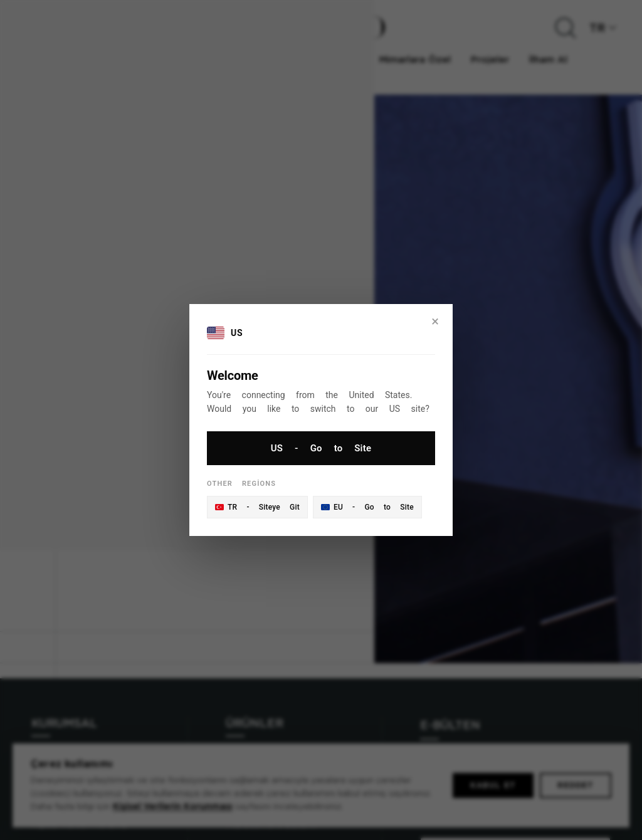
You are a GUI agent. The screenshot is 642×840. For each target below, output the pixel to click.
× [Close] (435, 321)
